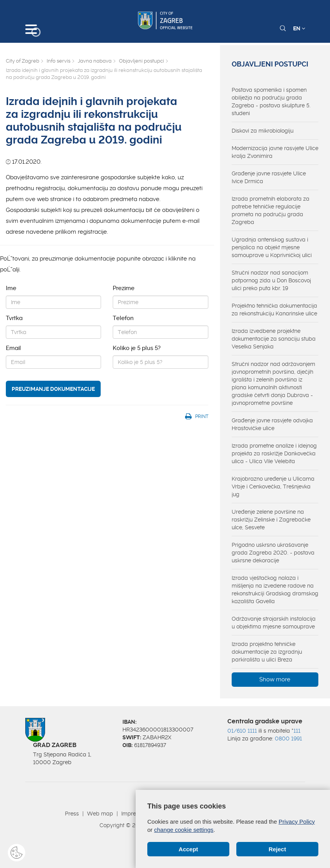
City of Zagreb (23, 61)
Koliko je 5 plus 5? (137, 348)
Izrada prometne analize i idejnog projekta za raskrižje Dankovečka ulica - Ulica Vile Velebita (274, 453)
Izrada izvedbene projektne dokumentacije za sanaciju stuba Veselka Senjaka (274, 339)
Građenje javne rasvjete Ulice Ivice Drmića (269, 177)
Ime (11, 288)
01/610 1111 (242, 731)
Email (13, 348)
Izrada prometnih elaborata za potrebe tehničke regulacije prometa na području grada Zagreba (271, 210)
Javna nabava (95, 61)
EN (299, 28)
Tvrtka (14, 318)
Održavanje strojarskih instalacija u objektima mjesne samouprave (274, 623)
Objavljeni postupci (141, 61)
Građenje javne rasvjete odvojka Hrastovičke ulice (272, 424)
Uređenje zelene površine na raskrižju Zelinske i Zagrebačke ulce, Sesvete (271, 520)
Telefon (123, 318)
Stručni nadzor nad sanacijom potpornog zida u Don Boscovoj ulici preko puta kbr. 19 (271, 280)
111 (297, 731)
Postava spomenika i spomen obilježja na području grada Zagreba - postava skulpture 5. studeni (271, 101)
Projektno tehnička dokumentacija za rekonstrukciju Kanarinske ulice (274, 310)
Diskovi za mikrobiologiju (263, 131)
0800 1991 (288, 738)
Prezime (124, 288)
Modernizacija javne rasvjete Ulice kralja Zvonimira (275, 152)
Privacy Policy (297, 822)
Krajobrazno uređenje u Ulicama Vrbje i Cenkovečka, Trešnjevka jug (273, 486)
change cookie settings (184, 830)
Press (72, 814)
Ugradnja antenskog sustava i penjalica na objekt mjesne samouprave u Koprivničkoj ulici (272, 247)
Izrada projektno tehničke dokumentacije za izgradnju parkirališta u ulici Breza (267, 652)
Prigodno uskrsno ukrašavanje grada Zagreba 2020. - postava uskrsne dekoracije (273, 553)
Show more (275, 679)
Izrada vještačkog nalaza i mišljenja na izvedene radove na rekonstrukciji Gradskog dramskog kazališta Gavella (275, 590)
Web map (100, 814)
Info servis (58, 61)
